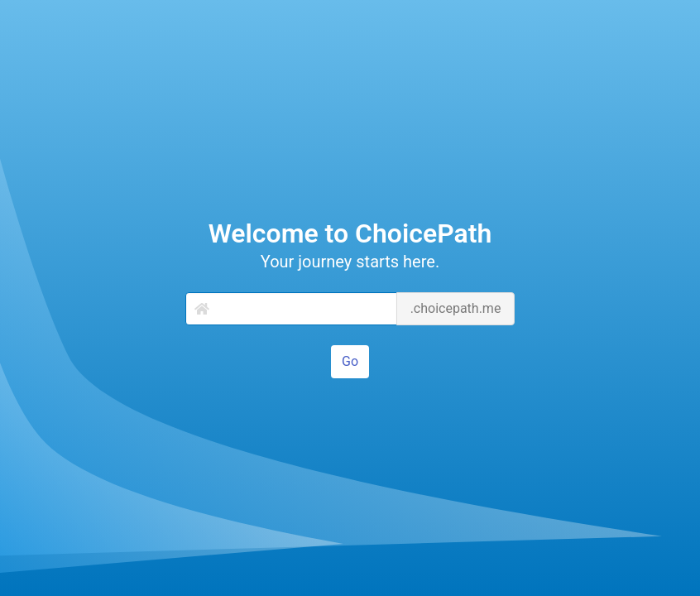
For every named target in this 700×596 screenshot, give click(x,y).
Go (350, 361)
